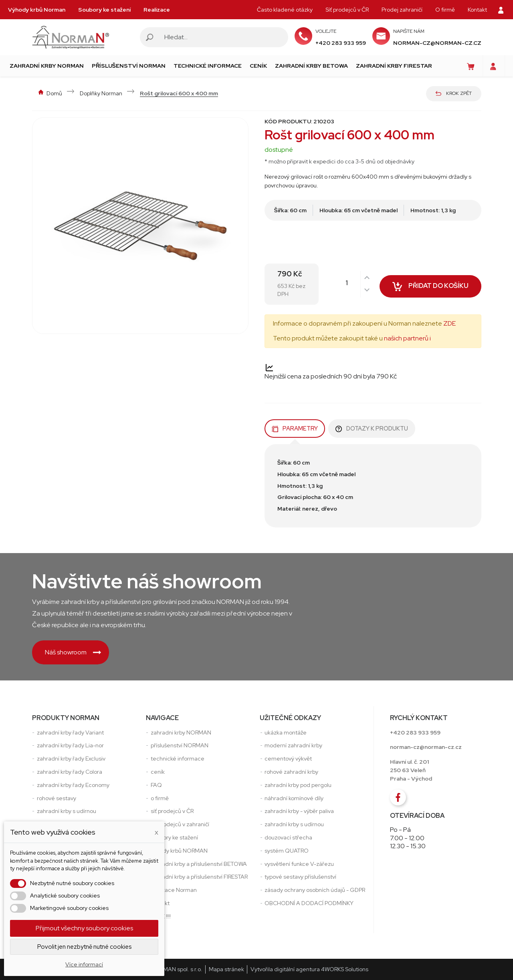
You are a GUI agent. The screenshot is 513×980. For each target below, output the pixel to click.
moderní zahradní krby (293, 745)
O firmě (445, 10)
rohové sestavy (57, 798)
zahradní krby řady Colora (70, 772)
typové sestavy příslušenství (300, 877)
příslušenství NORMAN (180, 745)
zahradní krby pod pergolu (298, 785)
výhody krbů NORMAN (179, 851)
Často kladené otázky (285, 10)
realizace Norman (174, 890)
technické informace (178, 759)
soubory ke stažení (174, 837)
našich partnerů (406, 338)
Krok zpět (454, 93)
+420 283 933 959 (341, 43)
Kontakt (477, 10)
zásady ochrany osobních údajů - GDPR (315, 890)
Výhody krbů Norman (37, 10)
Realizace (157, 10)
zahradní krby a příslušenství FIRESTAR (199, 877)
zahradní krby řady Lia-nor (70, 745)
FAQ (156, 785)
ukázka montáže (286, 732)
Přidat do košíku (430, 288)
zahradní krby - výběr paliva (299, 811)
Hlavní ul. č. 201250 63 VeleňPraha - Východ (411, 770)
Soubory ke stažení (104, 10)
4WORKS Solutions (345, 969)
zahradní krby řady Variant (70, 732)
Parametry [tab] (295, 428)
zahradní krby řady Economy (73, 785)
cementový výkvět (288, 759)
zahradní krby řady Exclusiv (71, 759)
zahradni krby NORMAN (181, 732)
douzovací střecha (288, 837)
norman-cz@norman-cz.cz (437, 43)
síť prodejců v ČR (172, 811)
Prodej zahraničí (402, 10)
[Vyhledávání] (222, 37)
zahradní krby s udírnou (67, 811)
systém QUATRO (287, 851)
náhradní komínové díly (294, 798)
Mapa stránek (226, 969)
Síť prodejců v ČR (347, 10)
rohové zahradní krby (291, 772)
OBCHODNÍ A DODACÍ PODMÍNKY (309, 903)
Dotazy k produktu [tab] (372, 428)
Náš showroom (73, 652)
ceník (158, 772)
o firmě (160, 798)
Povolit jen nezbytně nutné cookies (84, 947)
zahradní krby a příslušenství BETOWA (199, 864)
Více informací (84, 964)
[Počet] (354, 283)
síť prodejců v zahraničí (180, 824)
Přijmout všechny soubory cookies (84, 928)
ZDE (449, 323)
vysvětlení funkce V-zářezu (299, 864)
